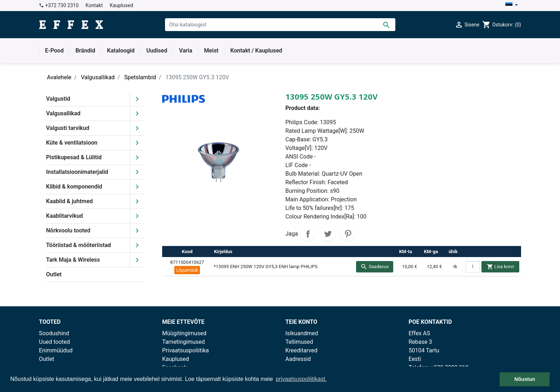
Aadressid (298, 359)
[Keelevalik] (512, 6)
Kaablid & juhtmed (69, 201)
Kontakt (94, 5)
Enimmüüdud (56, 350)
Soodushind (54, 333)
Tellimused (299, 342)
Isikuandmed (302, 333)
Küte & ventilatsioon (72, 143)
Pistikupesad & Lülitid (74, 157)
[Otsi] (280, 25)
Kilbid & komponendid (74, 187)
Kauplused (121, 5)
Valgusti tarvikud (68, 128)
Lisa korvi (500, 267)
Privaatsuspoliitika (186, 350)
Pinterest (348, 234)
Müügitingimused (184, 333)
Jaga (308, 234)
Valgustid (58, 99)
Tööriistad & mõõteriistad (79, 245)
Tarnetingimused (184, 342)
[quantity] (473, 267)
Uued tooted (54, 342)
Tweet (328, 234)
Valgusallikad (63, 113)
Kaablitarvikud (64, 216)
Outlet (54, 274)
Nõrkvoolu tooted (68, 230)
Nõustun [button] (525, 379)
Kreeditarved (301, 350)
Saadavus (375, 267)
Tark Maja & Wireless (73, 260)
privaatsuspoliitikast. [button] (301, 379)
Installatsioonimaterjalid (77, 172)
